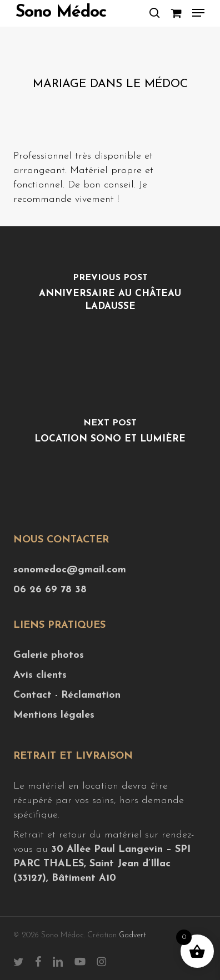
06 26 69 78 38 (50, 590)
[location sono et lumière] (110, 434)
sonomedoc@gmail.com (70, 570)
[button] (198, 13)
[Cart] (176, 13)
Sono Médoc (61, 13)
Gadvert (132, 935)
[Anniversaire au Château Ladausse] (110, 296)
